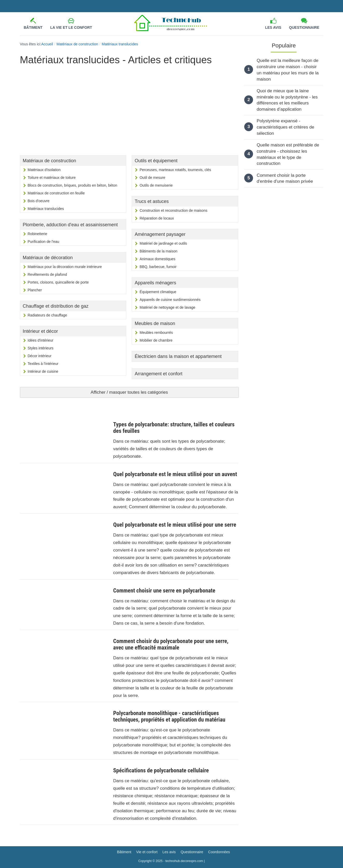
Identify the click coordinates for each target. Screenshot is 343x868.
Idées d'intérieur (41, 340)
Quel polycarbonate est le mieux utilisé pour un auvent (175, 474)
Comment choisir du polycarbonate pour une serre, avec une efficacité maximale (171, 644)
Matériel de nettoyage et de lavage (167, 307)
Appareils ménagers (155, 283)
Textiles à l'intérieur (43, 364)
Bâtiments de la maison (158, 251)
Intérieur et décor (40, 331)
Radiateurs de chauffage (47, 315)
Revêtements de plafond (47, 274)
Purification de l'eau (44, 242)
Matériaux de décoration (48, 258)
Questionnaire (304, 27)
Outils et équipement (156, 161)
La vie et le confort (71, 27)
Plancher (35, 290)
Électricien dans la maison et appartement (178, 356)
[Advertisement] (129, 107)
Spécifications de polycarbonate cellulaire (161, 770)
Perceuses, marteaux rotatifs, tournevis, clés (175, 170)
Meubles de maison (155, 323)
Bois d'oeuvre (39, 201)
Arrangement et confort (158, 374)
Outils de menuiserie (156, 185)
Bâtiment (33, 27)
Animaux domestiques (157, 259)
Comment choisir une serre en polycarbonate (164, 591)
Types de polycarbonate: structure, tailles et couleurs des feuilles (174, 428)
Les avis (273, 27)
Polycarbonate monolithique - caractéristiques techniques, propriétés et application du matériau (169, 716)
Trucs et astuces (152, 201)
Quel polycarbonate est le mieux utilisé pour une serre (175, 525)
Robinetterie (38, 234)
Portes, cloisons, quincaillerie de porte (58, 282)
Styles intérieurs (41, 348)
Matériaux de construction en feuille (56, 193)
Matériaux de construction (77, 44)
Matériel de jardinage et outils (163, 243)
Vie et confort (147, 852)
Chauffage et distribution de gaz (56, 306)
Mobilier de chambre (156, 340)
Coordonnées (219, 852)
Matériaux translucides (120, 44)
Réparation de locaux (157, 218)
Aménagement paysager (160, 234)
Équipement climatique (158, 292)
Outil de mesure (152, 178)
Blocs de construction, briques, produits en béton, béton (73, 185)
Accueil (47, 44)
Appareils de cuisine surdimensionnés (170, 300)
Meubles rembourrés (156, 333)
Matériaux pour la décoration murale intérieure (65, 267)
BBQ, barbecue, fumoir (158, 267)
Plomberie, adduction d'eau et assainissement (70, 225)
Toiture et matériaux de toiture (52, 178)
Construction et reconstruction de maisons (173, 210)
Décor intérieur (40, 356)
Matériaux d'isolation (44, 170)
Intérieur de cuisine (43, 371)
